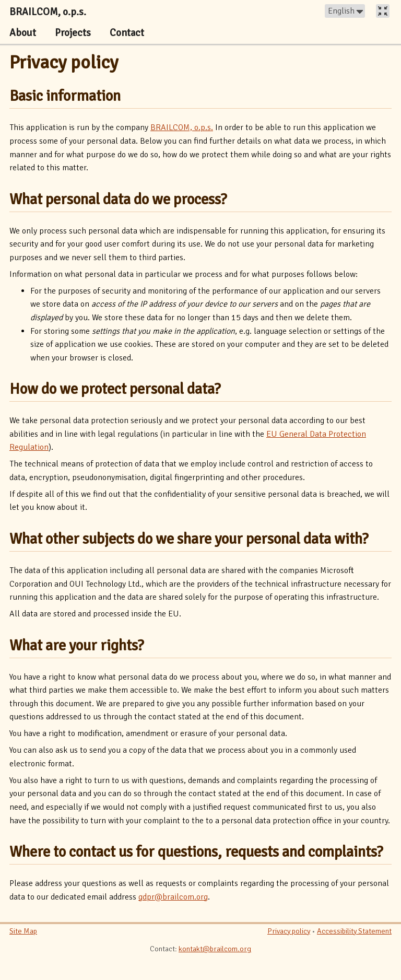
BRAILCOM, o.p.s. (182, 127)
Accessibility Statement (354, 931)
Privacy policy (64, 62)
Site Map (23, 931)
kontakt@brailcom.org (215, 949)
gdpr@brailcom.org (173, 897)
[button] (345, 11)
